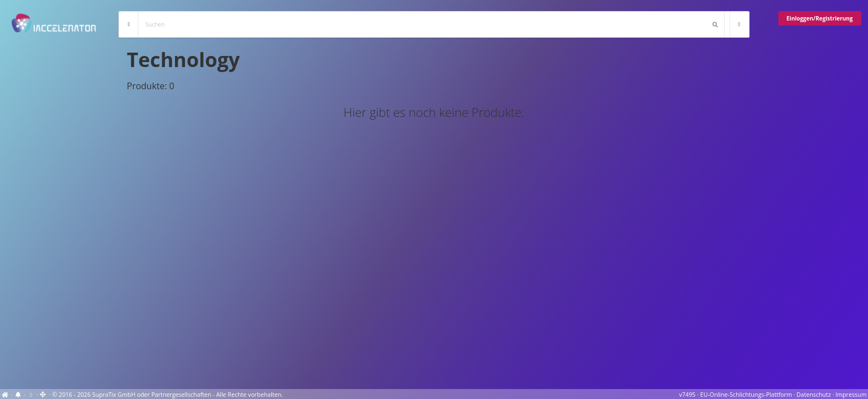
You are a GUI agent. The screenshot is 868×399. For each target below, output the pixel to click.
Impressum (851, 395)
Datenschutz (814, 395)
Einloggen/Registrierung (820, 18)
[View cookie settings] (31, 395)
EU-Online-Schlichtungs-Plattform (746, 395)
